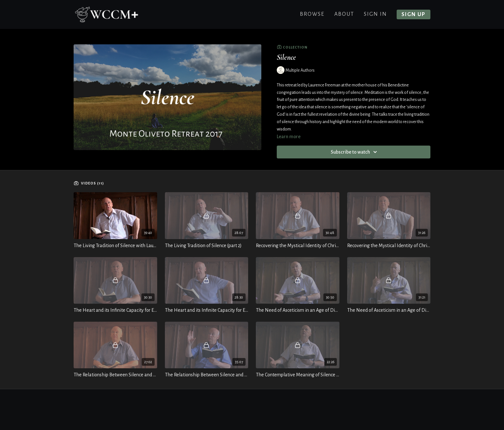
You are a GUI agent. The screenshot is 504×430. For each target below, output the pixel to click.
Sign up (414, 14)
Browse (312, 14)
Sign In (375, 14)
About (344, 14)
